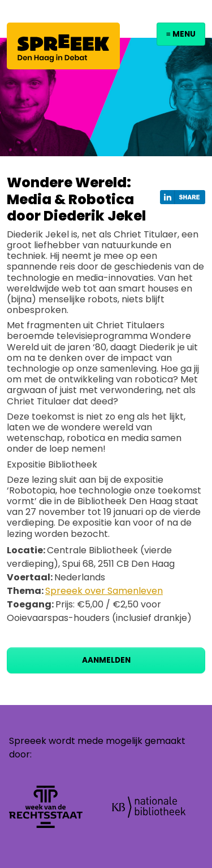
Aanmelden (106, 660)
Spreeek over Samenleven (104, 591)
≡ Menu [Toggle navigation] (181, 34)
